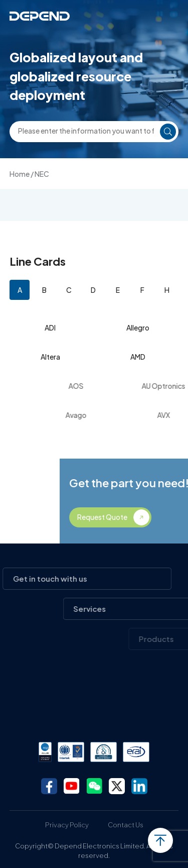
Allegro (138, 328)
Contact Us (126, 825)
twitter (117, 786)
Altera (50, 357)
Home (20, 174)
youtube (72, 786)
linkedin (139, 786)
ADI (50, 328)
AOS (90, 386)
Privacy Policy (67, 825)
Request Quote (134, 517)
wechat (94, 786)
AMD (138, 357)
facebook (49, 786)
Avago (90, 415)
